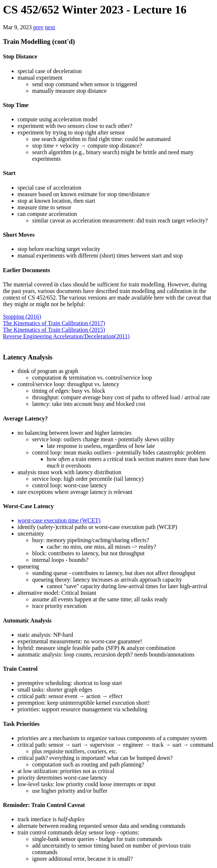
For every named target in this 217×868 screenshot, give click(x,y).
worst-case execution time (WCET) (59, 520)
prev (38, 27)
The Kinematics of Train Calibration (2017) (54, 323)
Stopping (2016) (22, 317)
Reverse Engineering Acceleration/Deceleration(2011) (66, 336)
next (50, 27)
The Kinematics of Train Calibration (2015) (54, 330)
